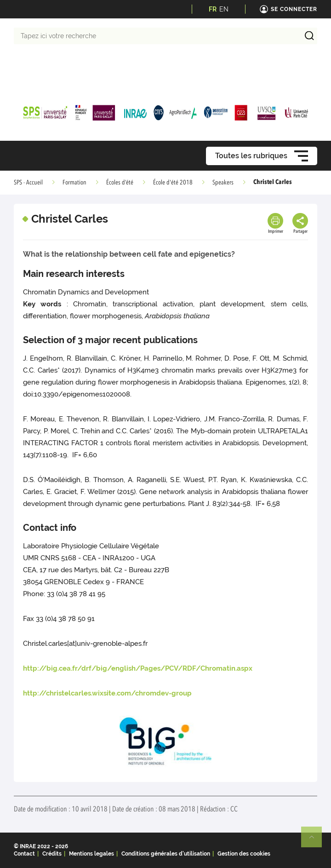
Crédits (52, 854)
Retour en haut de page (315, 841)
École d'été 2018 (173, 183)
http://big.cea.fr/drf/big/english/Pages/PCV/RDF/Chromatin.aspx (138, 668)
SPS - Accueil (28, 183)
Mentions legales (91, 854)
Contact (24, 854)
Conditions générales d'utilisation (166, 854)
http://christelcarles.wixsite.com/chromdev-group (107, 693)
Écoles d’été (120, 183)
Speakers (223, 183)
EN (224, 9)
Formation (74, 183)
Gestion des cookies (244, 854)
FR (213, 9)
